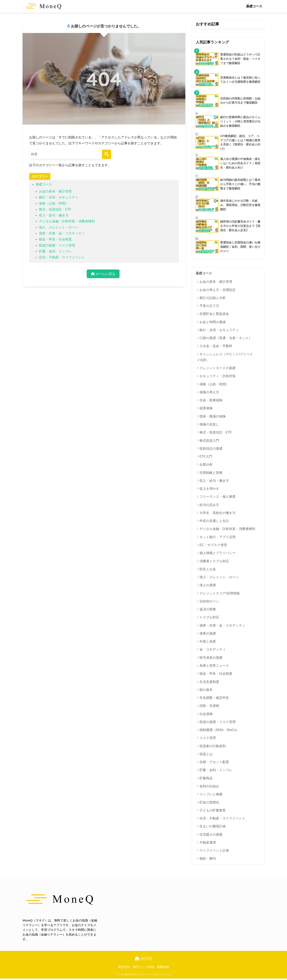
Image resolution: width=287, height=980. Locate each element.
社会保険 (206, 714)
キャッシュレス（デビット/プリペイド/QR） (225, 357)
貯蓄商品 (206, 778)
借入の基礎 (208, 585)
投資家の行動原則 (213, 746)
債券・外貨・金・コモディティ (62, 233)
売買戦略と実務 (211, 473)
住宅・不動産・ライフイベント (62, 257)
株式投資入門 (209, 441)
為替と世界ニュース (214, 666)
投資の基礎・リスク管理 (57, 245)
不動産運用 (208, 843)
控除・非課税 (209, 706)
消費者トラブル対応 (214, 561)
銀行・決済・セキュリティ (59, 197)
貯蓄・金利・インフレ (55, 251)
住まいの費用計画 (213, 826)
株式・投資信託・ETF (55, 209)
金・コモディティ (213, 649)
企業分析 (206, 465)
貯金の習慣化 (209, 802)
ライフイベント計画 (214, 850)
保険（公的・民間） (54, 203)
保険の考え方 (209, 392)
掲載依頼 (163, 967)
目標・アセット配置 (214, 762)
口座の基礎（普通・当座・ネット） (226, 338)
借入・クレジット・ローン (59, 227)
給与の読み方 (209, 505)
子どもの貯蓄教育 (213, 810)
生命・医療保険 (211, 400)
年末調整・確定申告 (214, 698)
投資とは (206, 754)
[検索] (106, 154)
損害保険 (206, 408)
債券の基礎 (208, 633)
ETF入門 (206, 457)
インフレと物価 (211, 794)
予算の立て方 (209, 306)
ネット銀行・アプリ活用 (218, 537)
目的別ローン (209, 601)
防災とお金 (208, 569)
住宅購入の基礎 (211, 835)
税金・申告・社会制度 (55, 239)
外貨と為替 (208, 641)
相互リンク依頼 (144, 967)
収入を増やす (209, 489)
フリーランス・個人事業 (218, 497)
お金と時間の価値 (213, 322)
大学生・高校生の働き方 (218, 513)
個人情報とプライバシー (218, 553)
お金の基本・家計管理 (55, 191)
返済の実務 (208, 609)
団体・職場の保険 (213, 416)
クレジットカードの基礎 (218, 368)
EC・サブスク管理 (213, 545)
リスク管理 (208, 738)
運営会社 (124, 967)
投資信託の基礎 (211, 449)
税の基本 (206, 690)
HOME (143, 959)
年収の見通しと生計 (214, 521)
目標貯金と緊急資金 (214, 314)
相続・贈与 (208, 858)
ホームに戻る (103, 274)
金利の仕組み (209, 786)
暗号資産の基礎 (211, 658)
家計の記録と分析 (213, 298)
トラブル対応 (209, 617)
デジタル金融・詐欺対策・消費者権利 (67, 221)
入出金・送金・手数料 (216, 346)
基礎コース (254, 6)
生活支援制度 (209, 682)
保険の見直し (209, 424)
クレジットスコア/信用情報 (220, 593)
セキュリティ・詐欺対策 (218, 376)
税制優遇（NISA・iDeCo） (219, 730)
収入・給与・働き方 (54, 215)
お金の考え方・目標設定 (218, 290)
